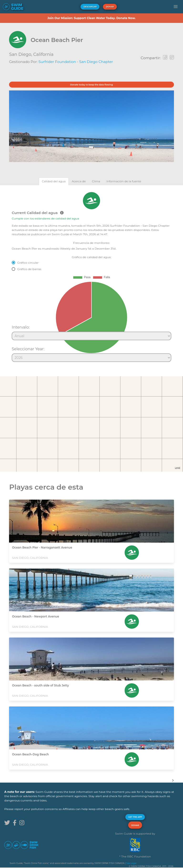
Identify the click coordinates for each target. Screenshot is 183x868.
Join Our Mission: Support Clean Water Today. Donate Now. (91, 18)
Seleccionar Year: (28, 349)
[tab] (54, 181)
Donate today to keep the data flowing (92, 85)
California (43, 54)
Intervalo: (21, 327)
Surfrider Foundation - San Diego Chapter (76, 62)
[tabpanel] (91, 275)
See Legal (131, 863)
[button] (175, 7)
